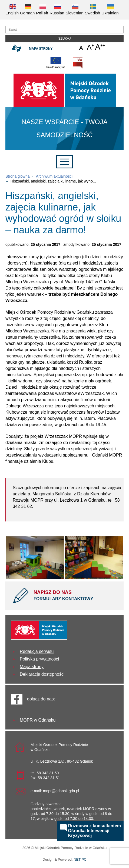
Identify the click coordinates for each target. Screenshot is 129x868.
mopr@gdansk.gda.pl (61, 791)
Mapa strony (41, 49)
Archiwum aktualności (54, 176)
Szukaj (64, 39)
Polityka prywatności (39, 659)
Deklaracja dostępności (42, 674)
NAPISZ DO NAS (75, 596)
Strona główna (18, 176)
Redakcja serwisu (37, 651)
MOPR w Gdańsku (38, 720)
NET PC (80, 860)
